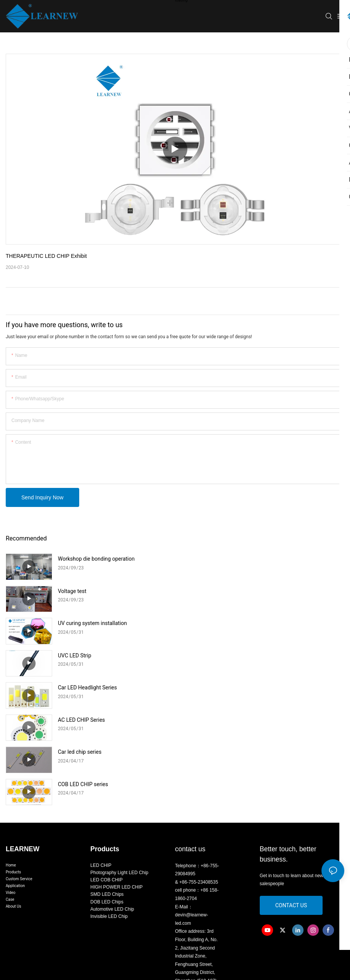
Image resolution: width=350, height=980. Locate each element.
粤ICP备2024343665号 (237, 896)
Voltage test (242, 559)
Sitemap (275, 896)
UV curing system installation (92, 591)
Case (10, 776)
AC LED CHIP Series (251, 623)
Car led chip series (80, 655)
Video (10, 770)
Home (11, 742)
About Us (14, 783)
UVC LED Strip (244, 591)
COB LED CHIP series (253, 655)
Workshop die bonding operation (96, 559)
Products (13, 749)
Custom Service (19, 756)
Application (15, 763)
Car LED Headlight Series (87, 623)
